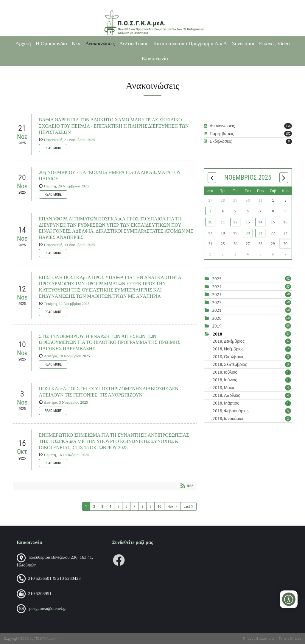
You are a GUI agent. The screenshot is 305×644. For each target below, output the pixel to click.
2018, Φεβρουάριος (252, 411)
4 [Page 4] (110, 506)
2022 (217, 303)
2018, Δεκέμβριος (252, 341)
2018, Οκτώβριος (252, 357)
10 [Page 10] (159, 506)
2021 (217, 310)
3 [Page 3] (102, 506)
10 (210, 222)
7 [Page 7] (134, 506)
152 (288, 134)
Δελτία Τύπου (134, 43)
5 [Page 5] (118, 506)
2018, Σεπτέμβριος (252, 364)
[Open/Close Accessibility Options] (289, 599)
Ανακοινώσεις (100, 43)
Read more (53, 148)
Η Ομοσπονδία (51, 43)
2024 (217, 287)
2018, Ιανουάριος (252, 419)
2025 (217, 279)
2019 (217, 326)
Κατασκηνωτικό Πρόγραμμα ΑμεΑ (190, 43)
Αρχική (23, 43)
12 (235, 222)
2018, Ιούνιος (252, 380)
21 (260, 233)
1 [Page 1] (86, 506)
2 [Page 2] (94, 506)
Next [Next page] (171, 506)
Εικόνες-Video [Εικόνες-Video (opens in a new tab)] (274, 43)
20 (248, 233)
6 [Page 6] (126, 506)
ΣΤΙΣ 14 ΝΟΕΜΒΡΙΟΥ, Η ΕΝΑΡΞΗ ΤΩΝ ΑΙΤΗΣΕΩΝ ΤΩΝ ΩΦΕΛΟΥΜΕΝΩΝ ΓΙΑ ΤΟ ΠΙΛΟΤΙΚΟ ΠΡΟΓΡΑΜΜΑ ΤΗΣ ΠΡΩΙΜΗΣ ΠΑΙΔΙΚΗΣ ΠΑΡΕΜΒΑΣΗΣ (110, 343)
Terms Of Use (290, 638)
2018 (217, 334)
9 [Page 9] (150, 506)
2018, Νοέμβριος (252, 349)
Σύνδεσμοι (243, 43)
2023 (217, 294)
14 (260, 222)
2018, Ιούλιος (252, 372)
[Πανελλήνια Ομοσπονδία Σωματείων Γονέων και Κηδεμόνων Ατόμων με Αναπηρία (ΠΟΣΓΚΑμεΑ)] (152, 23)
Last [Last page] (187, 506)
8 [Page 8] (142, 506)
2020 (217, 318)
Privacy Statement (259, 638)
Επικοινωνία (155, 58)
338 (288, 126)
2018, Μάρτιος (252, 403)
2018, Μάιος (252, 388)
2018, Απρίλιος (252, 395)
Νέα (76, 43)
